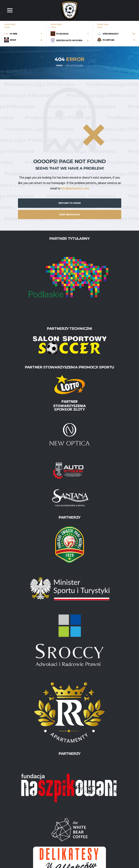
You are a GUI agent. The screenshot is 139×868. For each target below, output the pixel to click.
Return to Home (70, 203)
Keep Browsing (69, 214)
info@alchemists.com (75, 188)
